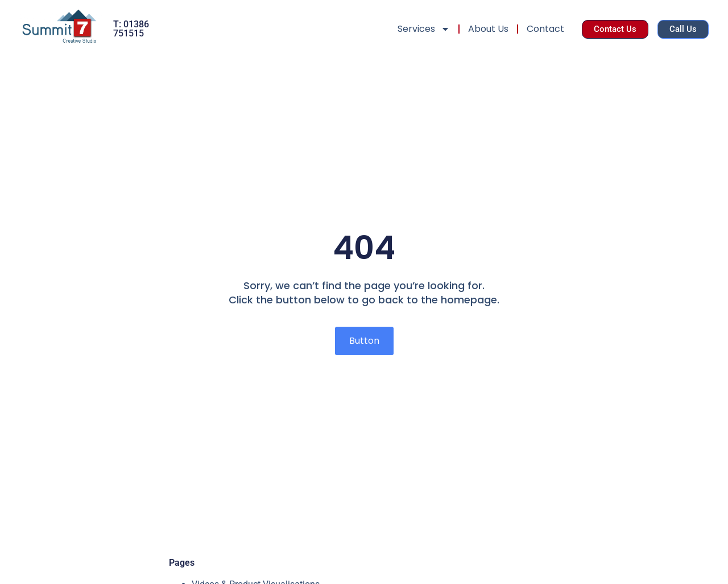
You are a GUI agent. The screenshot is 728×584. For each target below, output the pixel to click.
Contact (545, 29)
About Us (488, 29)
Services (424, 29)
